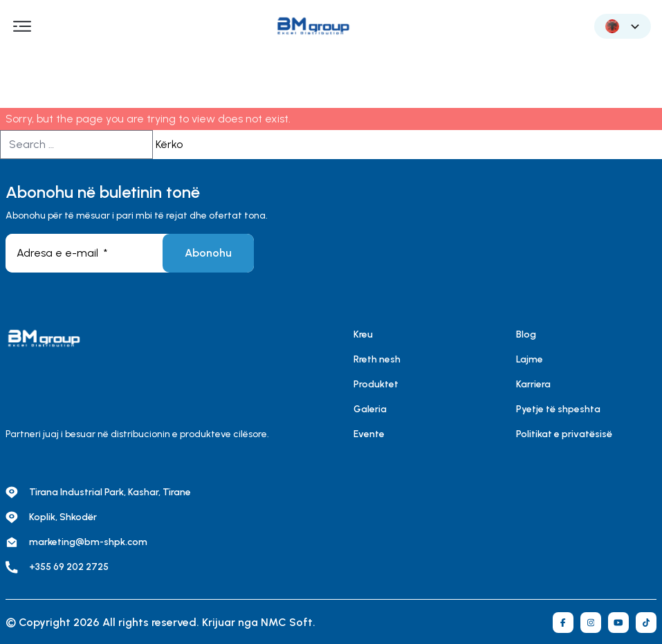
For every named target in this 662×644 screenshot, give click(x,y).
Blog (526, 334)
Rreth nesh (377, 359)
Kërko (169, 144)
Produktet (376, 384)
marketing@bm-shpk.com (88, 542)
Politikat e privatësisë (564, 434)
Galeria (370, 409)
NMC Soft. (288, 622)
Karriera (533, 384)
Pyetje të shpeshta (558, 409)
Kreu (363, 334)
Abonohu (208, 253)
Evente (369, 434)
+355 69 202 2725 (69, 567)
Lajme (530, 359)
